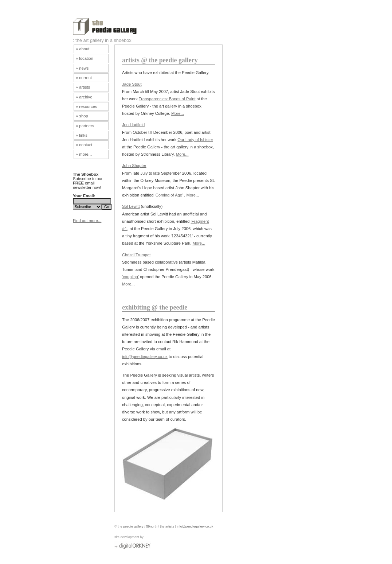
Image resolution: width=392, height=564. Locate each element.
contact (86, 145)
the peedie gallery (131, 526)
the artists (167, 526)
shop (83, 116)
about (84, 49)
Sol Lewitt (131, 206)
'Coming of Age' (169, 195)
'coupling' (130, 277)
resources (88, 106)
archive (86, 97)
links (83, 135)
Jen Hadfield (133, 125)
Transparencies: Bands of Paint (167, 99)
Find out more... (87, 221)
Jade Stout (132, 84)
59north (152, 526)
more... (85, 154)
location (86, 58)
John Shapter (134, 166)
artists (85, 87)
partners (87, 126)
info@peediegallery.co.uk (145, 357)
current (85, 78)
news (84, 68)
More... (178, 113)
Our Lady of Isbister (195, 140)
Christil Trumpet (136, 255)
